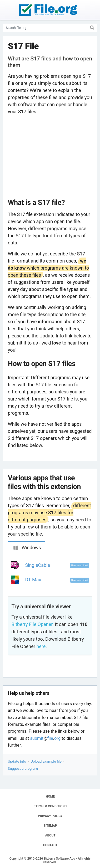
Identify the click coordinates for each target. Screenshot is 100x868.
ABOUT (50, 835)
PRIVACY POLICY (50, 816)
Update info (17, 761)
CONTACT (50, 845)
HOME (50, 797)
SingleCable (38, 565)
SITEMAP (50, 826)
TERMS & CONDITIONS (50, 806)
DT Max (33, 580)
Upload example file (46, 761)
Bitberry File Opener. (33, 624)
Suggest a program (23, 768)
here (41, 646)
